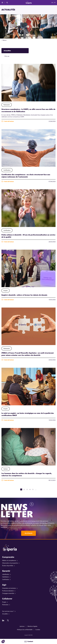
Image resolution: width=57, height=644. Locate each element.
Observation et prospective (10, 563)
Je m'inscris (29, 533)
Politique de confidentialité (25, 630)
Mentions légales (32, 626)
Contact (30, 641)
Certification (6, 579)
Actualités (5, 614)
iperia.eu (22, 626)
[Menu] (2, 3)
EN (52, 3)
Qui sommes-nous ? (8, 611)
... (36, 489)
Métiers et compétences (9, 560)
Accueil (9, 40)
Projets (4, 602)
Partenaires (5, 605)
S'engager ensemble (8, 593)
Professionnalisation (8, 591)
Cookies (38, 630)
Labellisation (6, 574)
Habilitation (6, 577)
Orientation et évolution (9, 588)
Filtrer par (7, 56)
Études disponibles (8, 566)
